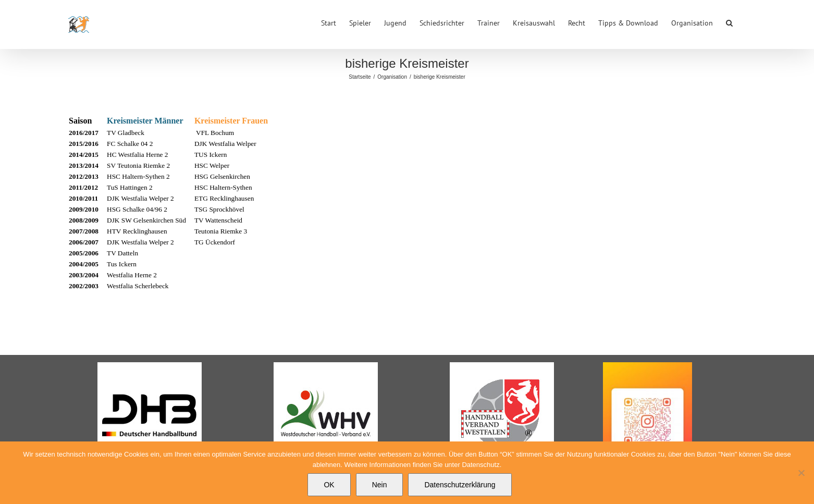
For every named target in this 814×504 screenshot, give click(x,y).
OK (329, 485)
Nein (380, 485)
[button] (729, 22)
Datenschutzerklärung (460, 485)
